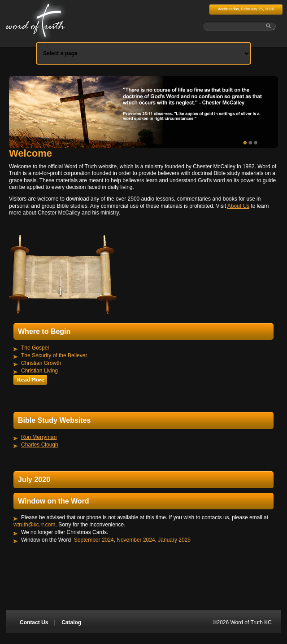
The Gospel (35, 348)
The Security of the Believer (54, 355)
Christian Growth (41, 363)
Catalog (71, 622)
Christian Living (39, 371)
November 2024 (136, 539)
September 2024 (94, 539)
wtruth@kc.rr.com (35, 525)
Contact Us (34, 622)
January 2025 (174, 539)
